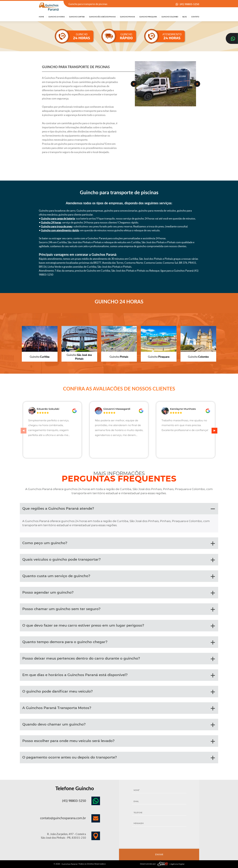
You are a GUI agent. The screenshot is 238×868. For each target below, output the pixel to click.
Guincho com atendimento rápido (60, 230)
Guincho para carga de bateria (58, 218)
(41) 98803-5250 (189, 4)
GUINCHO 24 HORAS (119, 301)
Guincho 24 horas (51, 222)
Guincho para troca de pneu (57, 226)
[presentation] (159, 838)
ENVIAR (159, 855)
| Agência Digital (170, 864)
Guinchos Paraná (69, 864)
